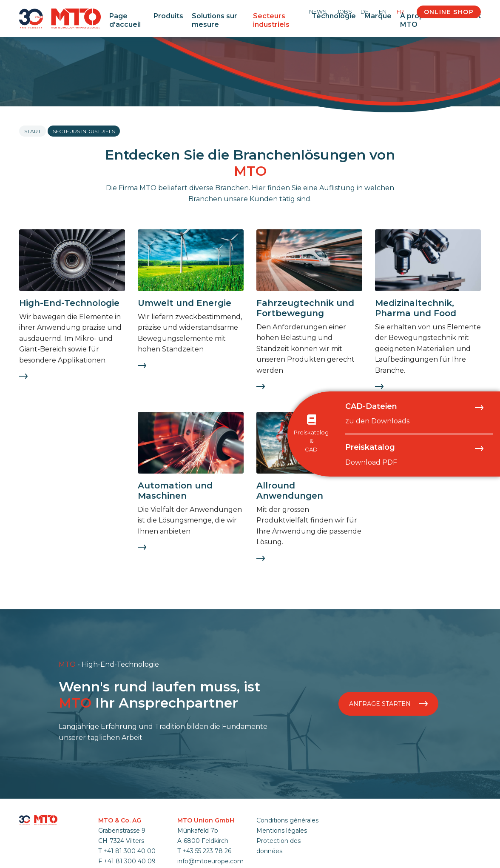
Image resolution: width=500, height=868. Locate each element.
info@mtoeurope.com (210, 861)
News (318, 12)
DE (365, 12)
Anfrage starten (388, 704)
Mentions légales (282, 831)
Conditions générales (287, 820)
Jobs (344, 12)
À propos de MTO (422, 20)
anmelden (267, 861)
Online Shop (449, 12)
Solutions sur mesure (214, 20)
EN (383, 12)
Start (33, 131)
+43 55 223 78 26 (207, 851)
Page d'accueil (125, 20)
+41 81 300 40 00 (129, 851)
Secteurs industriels (271, 20)
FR (400, 12)
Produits (168, 16)
